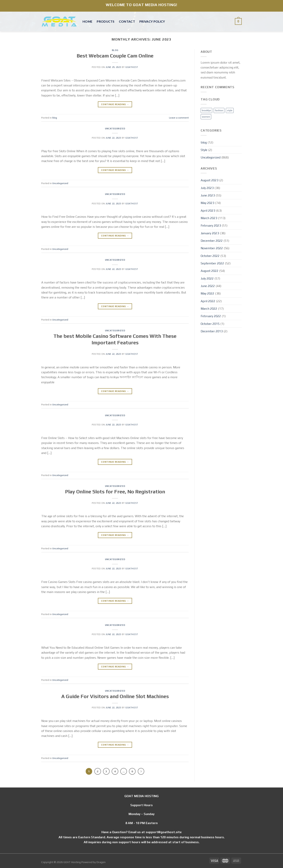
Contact (127, 21)
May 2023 (207, 203)
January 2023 (210, 233)
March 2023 (209, 218)
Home (87, 21)
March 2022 (209, 308)
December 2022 (212, 241)
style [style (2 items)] (230, 110)
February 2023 (211, 225)
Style (204, 150)
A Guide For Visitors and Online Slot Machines (115, 696)
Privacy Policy (152, 21)
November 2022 (212, 248)
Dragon (101, 862)
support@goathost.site (164, 832)
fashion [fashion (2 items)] (219, 110)
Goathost (132, 67)
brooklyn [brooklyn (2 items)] (206, 110)
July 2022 (207, 278)
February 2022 (211, 316)
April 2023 (208, 210)
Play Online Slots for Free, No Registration (115, 492)
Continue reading (115, 104)
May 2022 (207, 293)
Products (106, 21)
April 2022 (208, 301)
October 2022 (210, 256)
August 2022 (209, 271)
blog (115, 50)
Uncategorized (115, 129)
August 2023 (209, 180)
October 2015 (210, 324)
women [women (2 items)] (206, 117)
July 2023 (207, 188)
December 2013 (212, 331)
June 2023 (208, 195)
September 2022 (212, 263)
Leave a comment (179, 118)
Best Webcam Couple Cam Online (115, 56)
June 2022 (208, 286)
